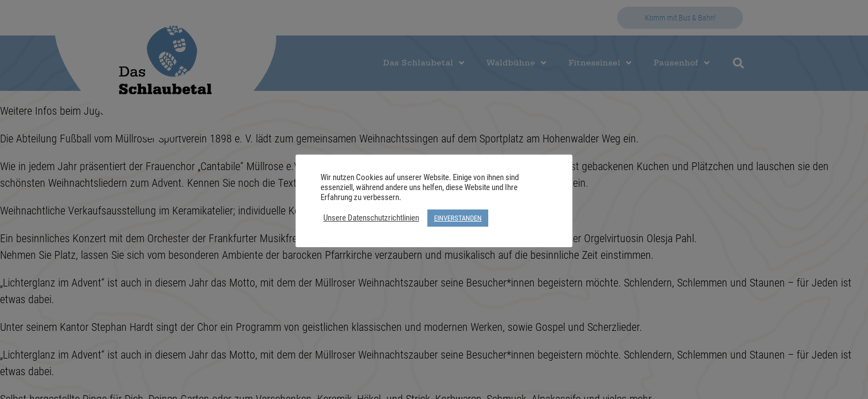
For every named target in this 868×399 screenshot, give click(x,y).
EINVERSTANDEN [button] (458, 218)
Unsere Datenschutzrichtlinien (371, 218)
